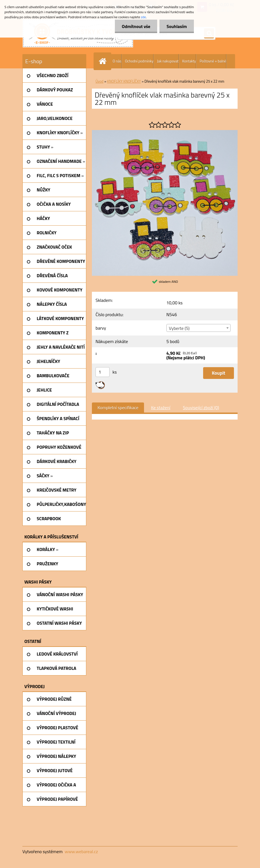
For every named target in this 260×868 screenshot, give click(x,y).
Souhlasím (177, 26)
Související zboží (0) (201, 408)
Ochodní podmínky (139, 61)
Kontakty (189, 61)
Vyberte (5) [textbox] (179, 328)
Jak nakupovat (168, 61)
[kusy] (103, 372)
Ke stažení (161, 408)
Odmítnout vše (136, 26)
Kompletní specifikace (118, 408)
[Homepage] (104, 61)
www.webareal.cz (81, 851)
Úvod (99, 81)
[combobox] (199, 328)
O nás (117, 61)
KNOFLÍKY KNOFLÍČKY (124, 81)
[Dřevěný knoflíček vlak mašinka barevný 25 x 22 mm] (165, 132)
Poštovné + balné (213, 61)
